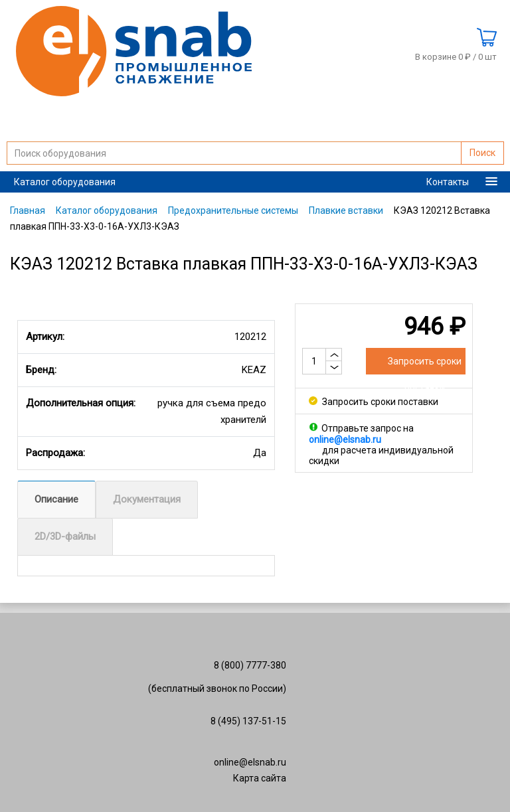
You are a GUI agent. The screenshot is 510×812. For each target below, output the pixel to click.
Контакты (448, 182)
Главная (28, 210)
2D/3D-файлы (65, 536)
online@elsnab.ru (250, 762)
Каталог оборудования (65, 182)
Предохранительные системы (233, 210)
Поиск (482, 153)
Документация (147, 499)
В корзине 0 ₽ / (456, 57)
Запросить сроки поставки (374, 402)
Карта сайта (260, 778)
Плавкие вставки (346, 210)
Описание (56, 499)
